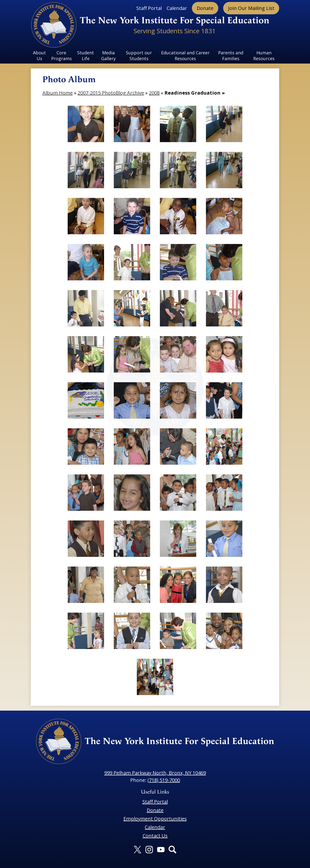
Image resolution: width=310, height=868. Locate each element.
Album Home (58, 93)
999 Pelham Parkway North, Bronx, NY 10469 (155, 773)
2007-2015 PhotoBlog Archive (111, 93)
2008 (154, 93)
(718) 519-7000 (164, 780)
